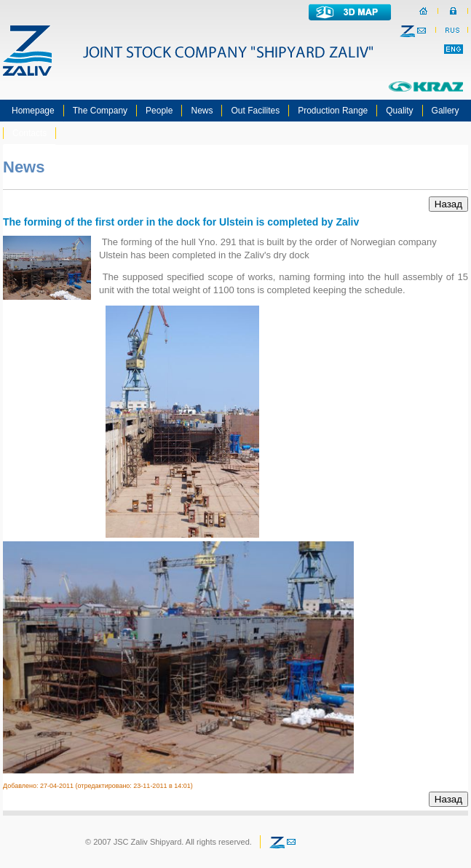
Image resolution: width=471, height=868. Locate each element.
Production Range (333, 111)
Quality (399, 111)
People (159, 111)
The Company (100, 111)
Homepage (33, 111)
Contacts (29, 133)
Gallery (446, 111)
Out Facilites (255, 111)
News (202, 111)
